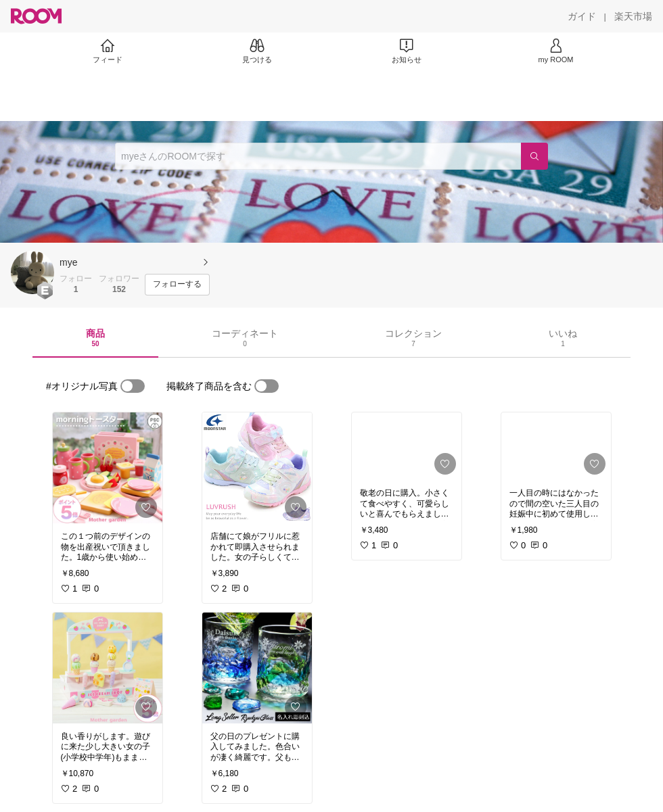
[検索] (534, 156)
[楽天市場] (633, 16)
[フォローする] (177, 285)
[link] (108, 468)
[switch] (133, 386)
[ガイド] (582, 16)
